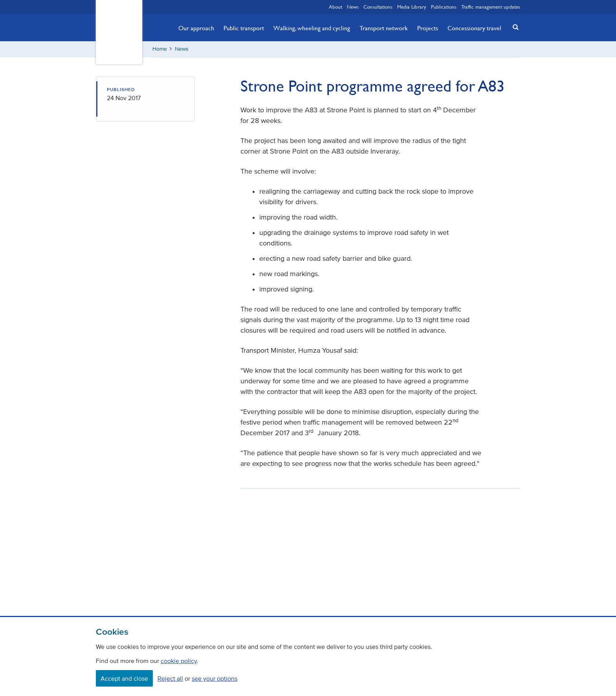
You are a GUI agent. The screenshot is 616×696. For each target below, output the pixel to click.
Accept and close (124, 678)
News (353, 7)
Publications (444, 7)
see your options (214, 678)
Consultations (378, 7)
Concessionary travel (474, 28)
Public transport (244, 28)
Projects (428, 28)
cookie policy (179, 661)
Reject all (170, 678)
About (335, 7)
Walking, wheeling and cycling (312, 28)
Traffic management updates (491, 7)
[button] (513, 27)
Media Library (412, 7)
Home (160, 49)
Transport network (384, 28)
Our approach (196, 28)
